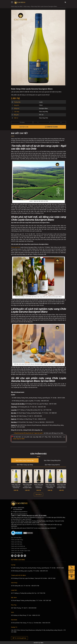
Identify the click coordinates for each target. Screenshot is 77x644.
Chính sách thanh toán (17, 553)
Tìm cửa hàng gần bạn (19, 638)
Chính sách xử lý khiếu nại (18, 546)
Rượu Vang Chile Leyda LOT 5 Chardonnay (39, 486)
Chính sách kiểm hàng (17, 540)
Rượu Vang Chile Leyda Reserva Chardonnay (16, 486)
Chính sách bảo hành (17, 544)
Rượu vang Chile (16, 247)
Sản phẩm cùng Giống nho (52, 460)
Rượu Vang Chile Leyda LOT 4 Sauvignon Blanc (27, 486)
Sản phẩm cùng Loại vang (25, 465)
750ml (41, 105)
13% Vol (41, 115)
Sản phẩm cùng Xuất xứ (52, 465)
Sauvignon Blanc (44, 108)
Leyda (41, 102)
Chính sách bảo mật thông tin (19, 548)
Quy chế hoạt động (16, 538)
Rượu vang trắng (44, 112)
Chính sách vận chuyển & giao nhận (21, 551)
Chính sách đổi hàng (17, 542)
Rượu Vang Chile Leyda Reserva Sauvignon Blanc (61, 486)
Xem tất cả (38, 494)
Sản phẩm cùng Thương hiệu (25, 460)
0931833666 (19, 509)
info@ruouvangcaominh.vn (20, 512)
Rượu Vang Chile (44, 118)
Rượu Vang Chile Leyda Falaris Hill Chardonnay (50, 486)
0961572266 (51, 127)
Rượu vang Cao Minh (19, 439)
